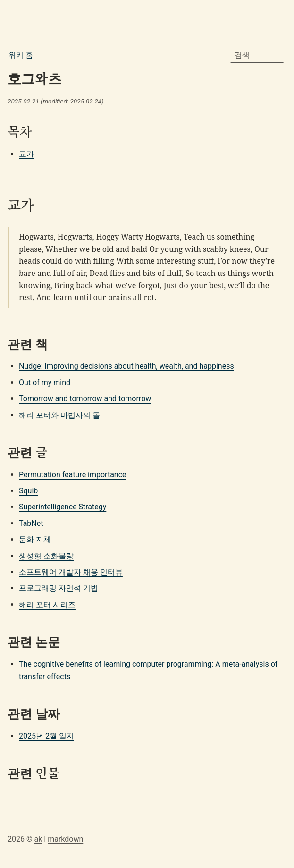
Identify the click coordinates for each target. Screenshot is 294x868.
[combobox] (257, 55)
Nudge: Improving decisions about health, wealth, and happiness (126, 366)
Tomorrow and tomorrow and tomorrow (85, 399)
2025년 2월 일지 (46, 736)
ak (38, 839)
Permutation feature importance (73, 475)
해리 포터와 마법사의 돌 (59, 415)
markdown (65, 839)
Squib (28, 491)
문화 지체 (35, 539)
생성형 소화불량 (46, 556)
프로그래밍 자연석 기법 (59, 588)
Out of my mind (45, 382)
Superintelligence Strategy (63, 507)
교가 (26, 154)
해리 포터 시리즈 (47, 605)
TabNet (31, 523)
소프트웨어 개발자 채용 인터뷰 (71, 572)
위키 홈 (21, 55)
